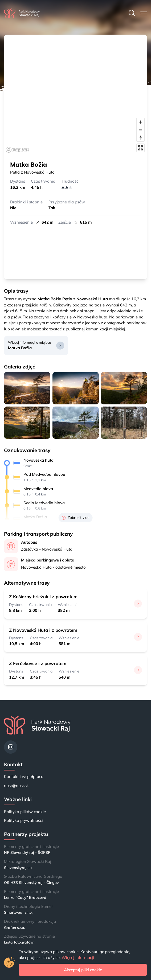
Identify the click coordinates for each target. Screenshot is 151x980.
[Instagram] (11, 747)
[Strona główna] (22, 13)
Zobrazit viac (75, 518)
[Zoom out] (140, 130)
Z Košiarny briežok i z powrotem (43, 596)
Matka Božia (20, 348)
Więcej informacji (78, 958)
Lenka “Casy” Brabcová (25, 897)
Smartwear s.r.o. (18, 912)
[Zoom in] (140, 122)
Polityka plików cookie (25, 812)
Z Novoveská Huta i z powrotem (43, 630)
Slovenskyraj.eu (18, 868)
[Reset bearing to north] (140, 138)
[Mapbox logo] (17, 150)
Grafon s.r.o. (14, 928)
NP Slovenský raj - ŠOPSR (27, 852)
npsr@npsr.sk (16, 786)
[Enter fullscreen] (140, 148)
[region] (75, 95)
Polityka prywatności (23, 820)
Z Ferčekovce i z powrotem (38, 663)
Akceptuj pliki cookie (83, 970)
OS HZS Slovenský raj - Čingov (31, 883)
